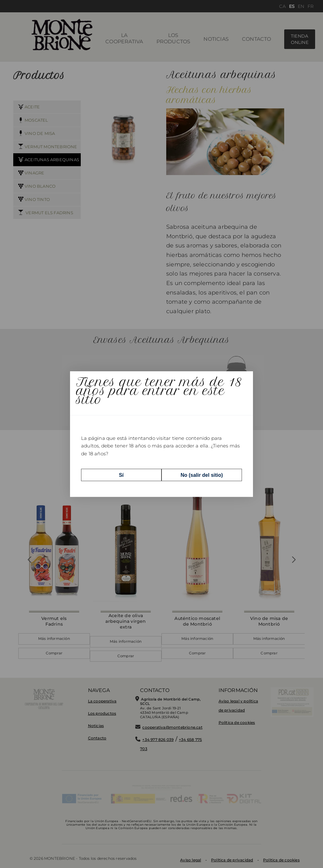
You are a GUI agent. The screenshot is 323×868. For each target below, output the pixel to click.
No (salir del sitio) (202, 475)
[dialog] (161, 434)
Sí (121, 475)
